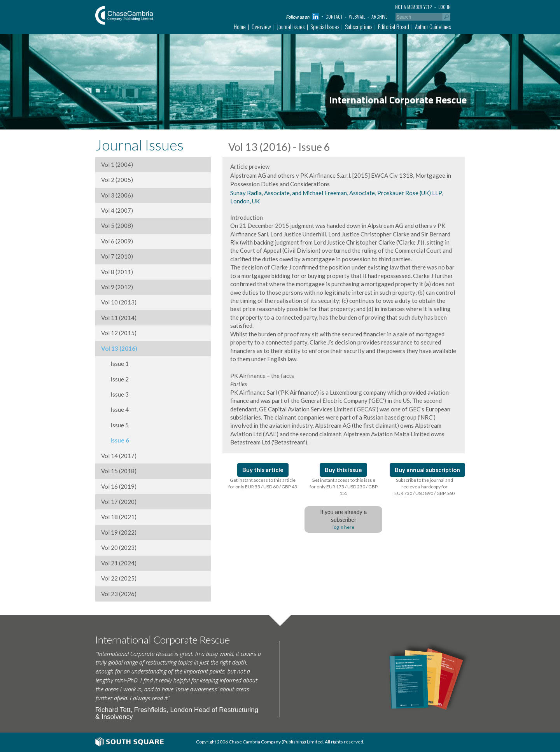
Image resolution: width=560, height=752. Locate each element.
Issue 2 (115, 379)
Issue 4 (115, 409)
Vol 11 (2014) (119, 318)
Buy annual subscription (427, 470)
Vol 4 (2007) (117, 210)
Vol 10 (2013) (119, 302)
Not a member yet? (414, 7)
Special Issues (325, 26)
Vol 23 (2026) (119, 594)
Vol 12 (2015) (119, 333)
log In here (343, 527)
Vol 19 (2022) (119, 532)
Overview (261, 26)
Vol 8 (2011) (117, 272)
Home (240, 26)
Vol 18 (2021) (119, 517)
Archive (379, 17)
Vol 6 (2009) (117, 241)
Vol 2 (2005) (117, 180)
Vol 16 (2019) (119, 486)
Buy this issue (343, 470)
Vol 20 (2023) (119, 547)
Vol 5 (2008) (117, 226)
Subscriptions (359, 26)
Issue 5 (115, 425)
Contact (334, 17)
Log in (444, 7)
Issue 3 (115, 394)
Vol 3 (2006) (117, 195)
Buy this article (263, 470)
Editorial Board (394, 26)
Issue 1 (115, 364)
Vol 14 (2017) (119, 456)
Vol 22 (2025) (119, 578)
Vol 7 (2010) (117, 256)
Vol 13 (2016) (119, 348)
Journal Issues (291, 26)
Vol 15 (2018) (119, 471)
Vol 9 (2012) (117, 287)
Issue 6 (115, 440)
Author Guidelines (433, 26)
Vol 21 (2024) (119, 563)
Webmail (357, 17)
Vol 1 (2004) (117, 164)
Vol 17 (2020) (119, 502)
